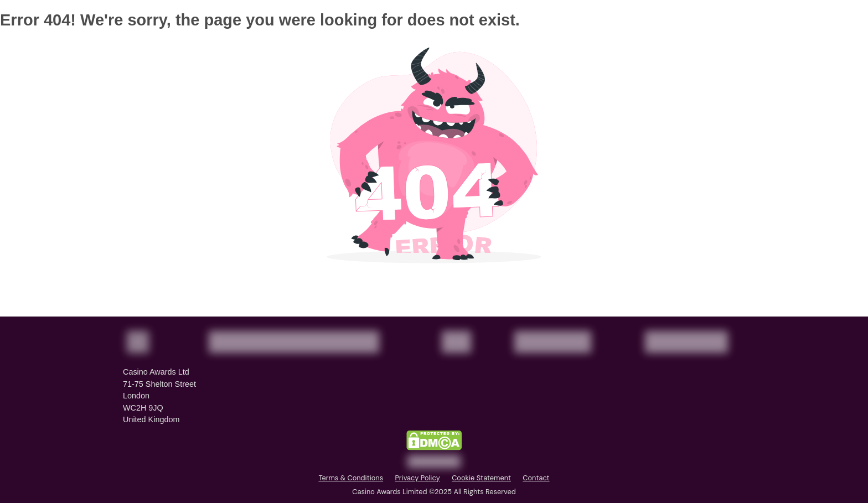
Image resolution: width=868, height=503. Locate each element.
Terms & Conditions (351, 478)
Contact (536, 478)
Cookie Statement (481, 478)
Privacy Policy (417, 478)
